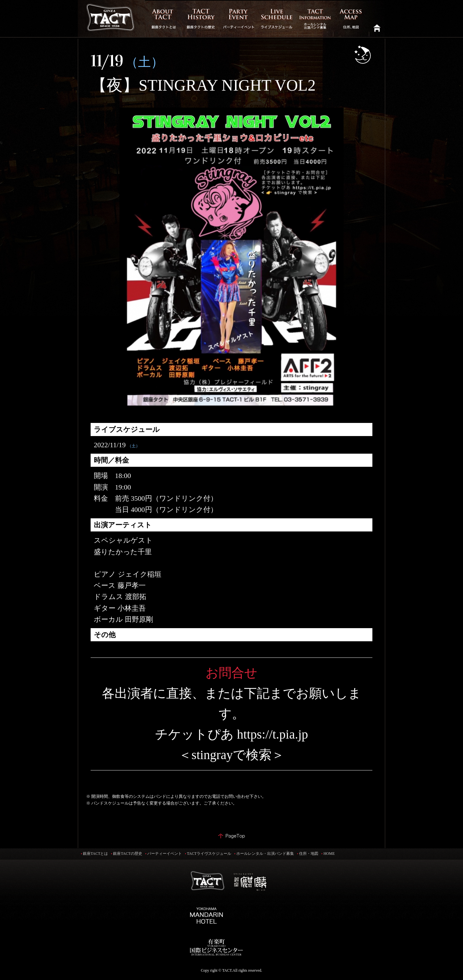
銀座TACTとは (95, 854)
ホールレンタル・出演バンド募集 (265, 854)
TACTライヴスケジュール (209, 854)
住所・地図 (309, 854)
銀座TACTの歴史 (127, 854)
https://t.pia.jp (272, 734)
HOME (329, 854)
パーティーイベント (165, 854)
